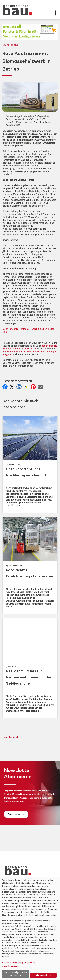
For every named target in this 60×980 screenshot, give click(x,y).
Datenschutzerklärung (13, 962)
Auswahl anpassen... (11, 966)
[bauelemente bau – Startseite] (17, 871)
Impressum (30, 962)
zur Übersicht (11, 737)
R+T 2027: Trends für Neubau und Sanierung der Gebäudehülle (29, 677)
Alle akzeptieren (43, 975)
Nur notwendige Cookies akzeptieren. (16, 974)
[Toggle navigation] (52, 13)
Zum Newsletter (16, 814)
